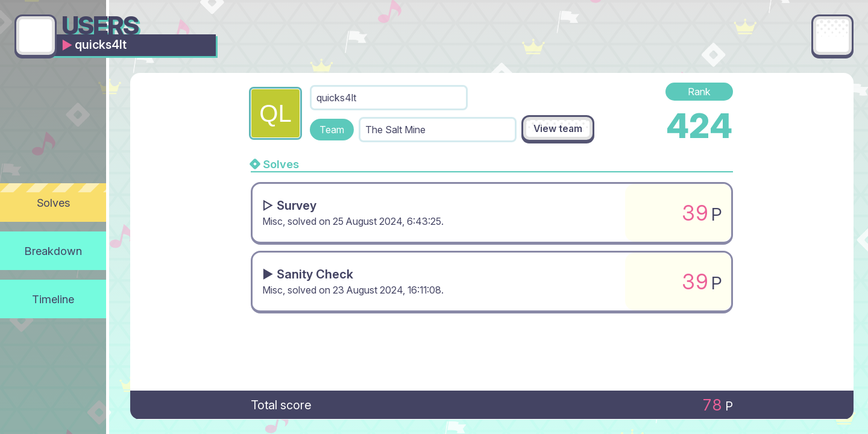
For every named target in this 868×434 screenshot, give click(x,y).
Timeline (53, 299)
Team (332, 130)
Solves (53, 203)
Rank (699, 92)
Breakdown (53, 251)
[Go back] (36, 36)
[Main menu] (832, 36)
